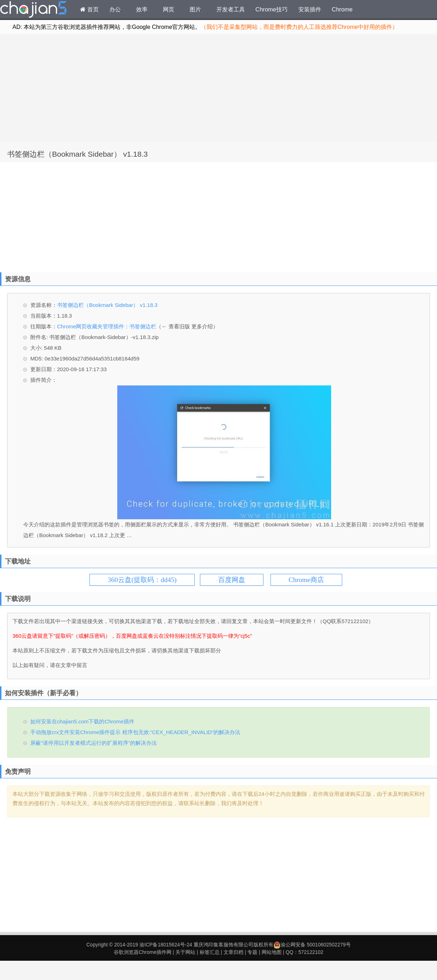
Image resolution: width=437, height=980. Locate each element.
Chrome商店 (306, 580)
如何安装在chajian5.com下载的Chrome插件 (82, 721)
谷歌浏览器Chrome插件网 (143, 952)
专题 (252, 952)
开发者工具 (231, 9)
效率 (142, 9)
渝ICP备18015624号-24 (166, 945)
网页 (169, 9)
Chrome (342, 9)
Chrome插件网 (34, 10)
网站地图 (272, 952)
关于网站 (185, 952)
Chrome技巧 (272, 9)
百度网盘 (232, 580)
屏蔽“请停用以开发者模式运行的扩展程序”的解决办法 (94, 743)
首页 (89, 9)
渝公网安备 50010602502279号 (312, 945)
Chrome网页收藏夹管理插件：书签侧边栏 (107, 326)
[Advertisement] (218, 88)
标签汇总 (210, 952)
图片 (195, 9)
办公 (115, 9)
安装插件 (310, 9)
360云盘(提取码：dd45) (142, 580)
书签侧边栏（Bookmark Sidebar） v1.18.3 (77, 154)
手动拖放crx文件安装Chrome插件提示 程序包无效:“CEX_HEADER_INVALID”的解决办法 (135, 732)
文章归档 (233, 952)
